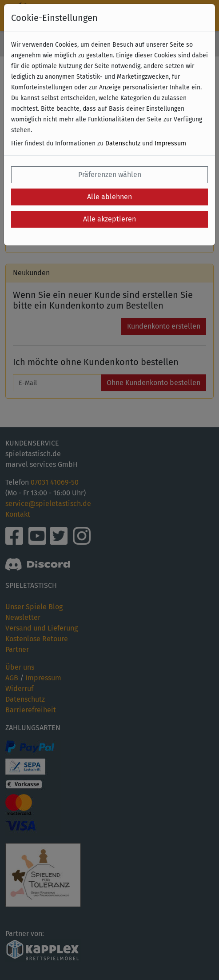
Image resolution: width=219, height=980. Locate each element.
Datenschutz (123, 143)
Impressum (170, 143)
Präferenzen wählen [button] (110, 175)
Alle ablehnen (109, 197)
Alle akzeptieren (109, 219)
